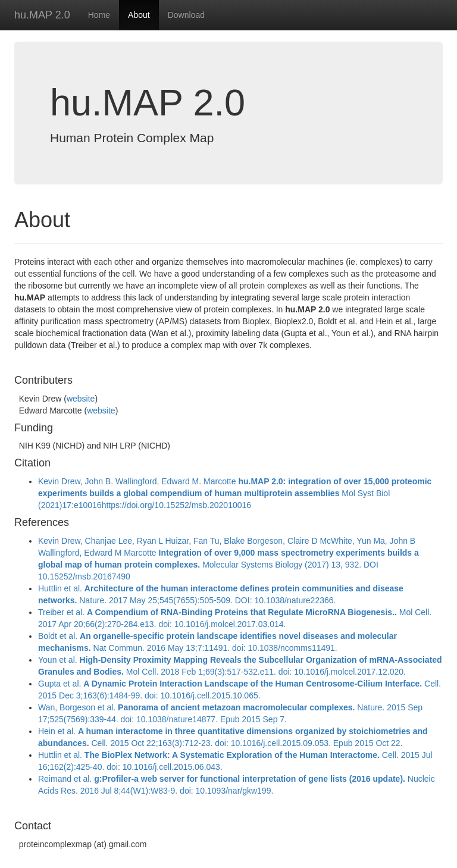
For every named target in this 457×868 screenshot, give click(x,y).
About (139, 15)
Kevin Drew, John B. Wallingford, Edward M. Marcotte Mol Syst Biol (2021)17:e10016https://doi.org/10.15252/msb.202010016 (235, 493)
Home (99, 15)
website (81, 399)
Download (186, 15)
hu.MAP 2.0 (42, 15)
